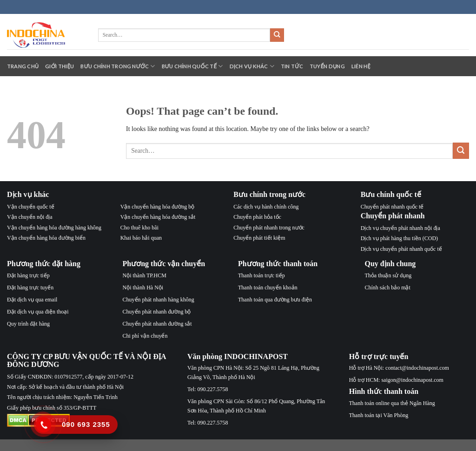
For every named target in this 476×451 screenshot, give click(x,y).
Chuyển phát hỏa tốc (257, 217)
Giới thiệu (59, 66)
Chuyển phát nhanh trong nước (269, 228)
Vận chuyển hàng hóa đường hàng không (54, 228)
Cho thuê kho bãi (139, 228)
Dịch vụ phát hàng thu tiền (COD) (399, 238)
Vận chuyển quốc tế (31, 207)
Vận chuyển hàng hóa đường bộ (158, 207)
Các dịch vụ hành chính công (266, 207)
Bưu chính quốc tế (192, 66)
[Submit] (277, 35)
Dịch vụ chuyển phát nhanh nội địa (400, 228)
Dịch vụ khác (252, 66)
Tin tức (292, 66)
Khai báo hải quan (141, 238)
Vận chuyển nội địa (30, 217)
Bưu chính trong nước (118, 66)
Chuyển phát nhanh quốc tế (392, 207)
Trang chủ (23, 66)
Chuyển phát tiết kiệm (259, 238)
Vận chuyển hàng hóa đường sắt (158, 217)
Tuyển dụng (327, 66)
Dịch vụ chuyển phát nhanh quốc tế (401, 249)
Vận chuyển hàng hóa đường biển (46, 238)
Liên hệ (361, 66)
